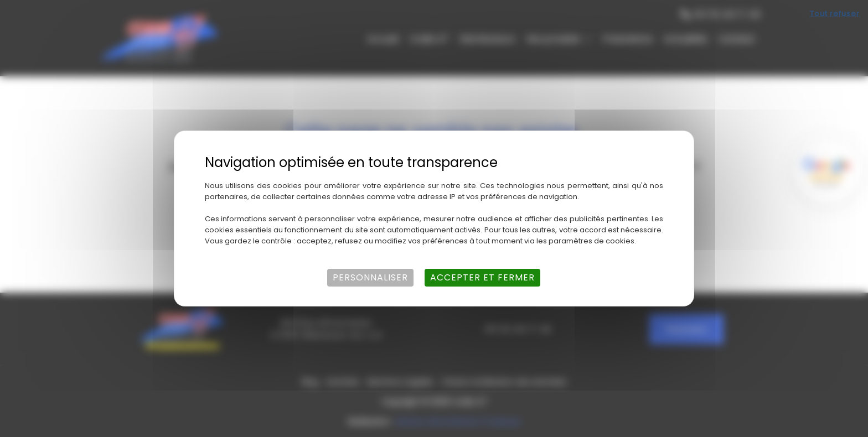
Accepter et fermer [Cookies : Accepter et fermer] (482, 277)
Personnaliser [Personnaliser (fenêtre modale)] (370, 277)
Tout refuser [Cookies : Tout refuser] (835, 14)
